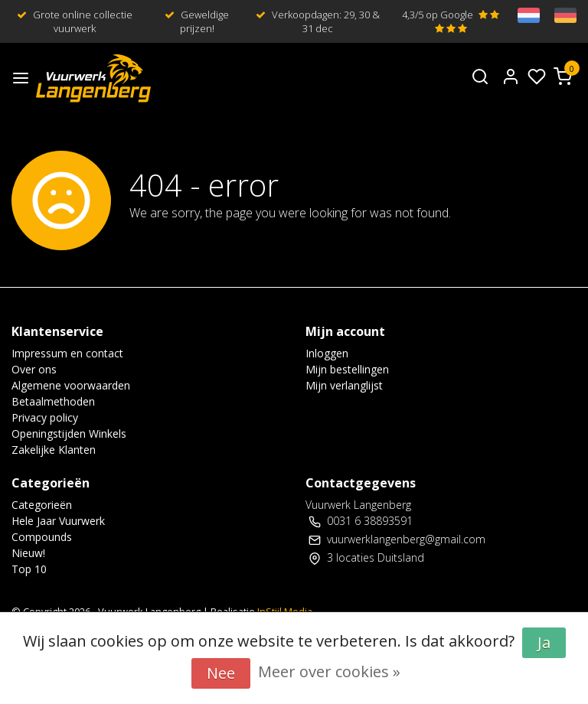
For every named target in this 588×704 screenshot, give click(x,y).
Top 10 (29, 569)
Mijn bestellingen (347, 369)
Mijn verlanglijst (344, 385)
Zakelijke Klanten (54, 450)
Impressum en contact (67, 353)
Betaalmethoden (53, 401)
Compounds (42, 537)
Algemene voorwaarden (71, 385)
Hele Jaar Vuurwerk (58, 521)
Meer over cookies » (329, 671)
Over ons (34, 369)
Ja (544, 642)
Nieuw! (28, 553)
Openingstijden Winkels (69, 433)
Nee (221, 673)
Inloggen (327, 353)
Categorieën (42, 505)
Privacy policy (45, 417)
